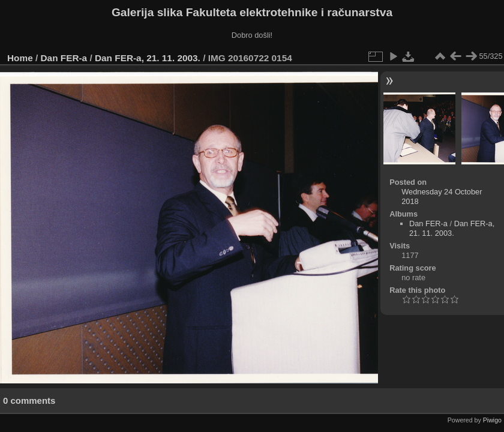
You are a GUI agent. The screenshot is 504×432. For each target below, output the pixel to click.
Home (20, 58)
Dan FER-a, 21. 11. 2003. (148, 58)
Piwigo (492, 420)
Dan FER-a (64, 58)
